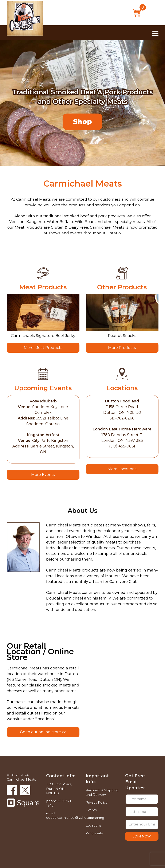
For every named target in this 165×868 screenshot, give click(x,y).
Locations (93, 825)
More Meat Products (43, 348)
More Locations (122, 469)
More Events (43, 475)
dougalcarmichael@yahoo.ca (70, 818)
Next (23, 131)
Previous (10, 131)
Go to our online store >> (43, 732)
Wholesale (94, 833)
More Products (122, 348)
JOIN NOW (142, 836)
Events (91, 810)
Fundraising (95, 818)
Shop (82, 122)
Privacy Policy (97, 802)
